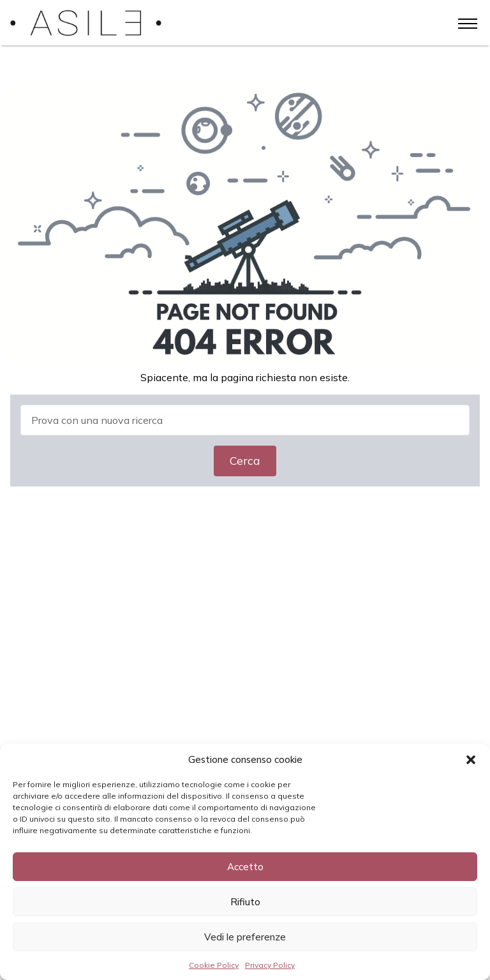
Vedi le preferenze (245, 937)
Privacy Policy (270, 965)
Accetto (245, 867)
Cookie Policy (214, 965)
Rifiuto (245, 902)
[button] (471, 760)
